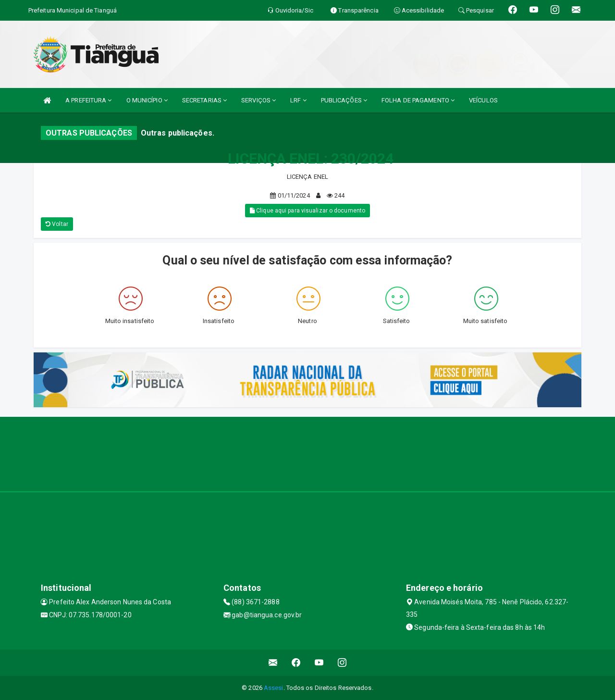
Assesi (274, 688)
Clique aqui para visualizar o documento (307, 211)
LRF (298, 100)
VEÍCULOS (483, 100)
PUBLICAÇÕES (344, 100)
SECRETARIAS (204, 100)
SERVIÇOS (258, 100)
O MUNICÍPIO (147, 100)
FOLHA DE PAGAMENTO (418, 100)
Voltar (57, 224)
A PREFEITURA (88, 100)
